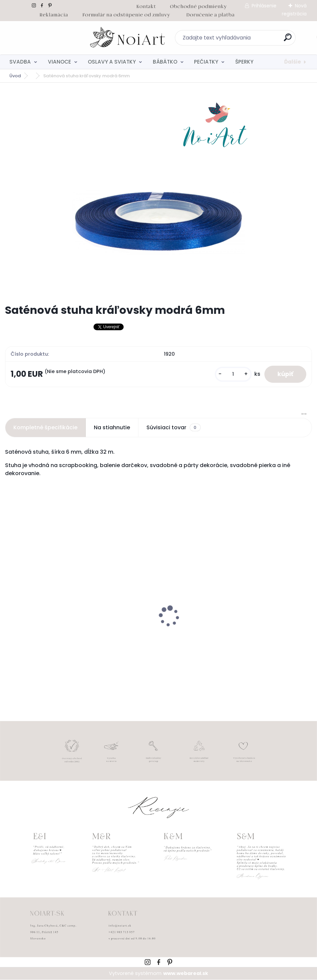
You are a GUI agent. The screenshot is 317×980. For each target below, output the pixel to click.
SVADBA (20, 62)
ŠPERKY (244, 62)
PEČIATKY (206, 62)
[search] (246, 40)
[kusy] (233, 374)
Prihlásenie (264, 6)
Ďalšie (293, 62)
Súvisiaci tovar (173, 428)
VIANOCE (59, 62)
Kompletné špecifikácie (45, 427)
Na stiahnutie (112, 427)
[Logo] (46, 38)
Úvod (15, 76)
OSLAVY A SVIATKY (112, 62)
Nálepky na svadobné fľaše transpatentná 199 (226, 632)
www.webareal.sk (186, 973)
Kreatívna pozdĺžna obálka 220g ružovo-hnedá (71, 632)
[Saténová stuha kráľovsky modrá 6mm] (159, 193)
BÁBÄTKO (165, 62)
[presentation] (10, 606)
